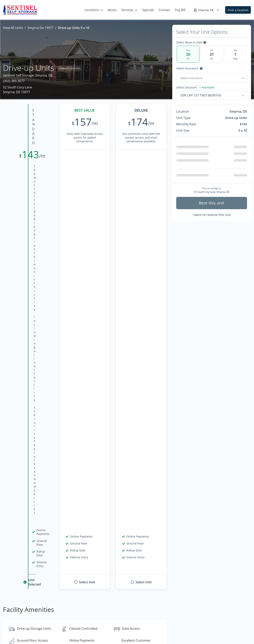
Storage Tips (214, 606)
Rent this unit (212, 203)
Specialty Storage (217, 629)
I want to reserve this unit (212, 215)
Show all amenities (85, 296)
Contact (163, 621)
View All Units (13, 28)
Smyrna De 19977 (40, 28)
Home (162, 598)
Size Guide (212, 613)
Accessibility (166, 629)
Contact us (186, 547)
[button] (11, 621)
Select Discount (195, 87)
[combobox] (212, 78)
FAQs (208, 598)
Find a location (238, 10)
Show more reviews (85, 426)
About (162, 613)
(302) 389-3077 (14, 81)
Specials (211, 621)
